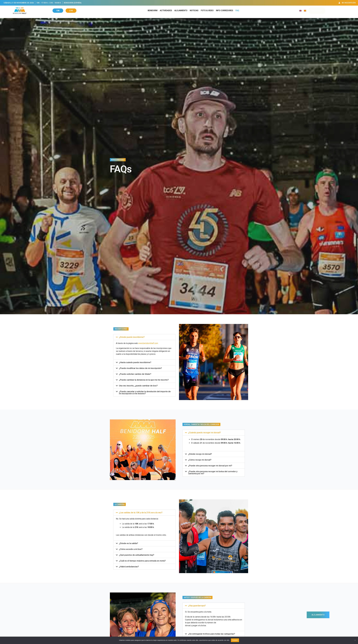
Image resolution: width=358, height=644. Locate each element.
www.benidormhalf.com (148, 343)
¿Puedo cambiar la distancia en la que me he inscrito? (144, 380)
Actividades (166, 10)
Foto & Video (207, 10)
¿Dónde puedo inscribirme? (132, 337)
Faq (237, 10)
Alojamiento (181, 10)
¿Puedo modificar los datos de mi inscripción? (140, 368)
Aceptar (235, 640)
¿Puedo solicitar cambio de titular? (135, 374)
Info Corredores (225, 10)
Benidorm (153, 10)
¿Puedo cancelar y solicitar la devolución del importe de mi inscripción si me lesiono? (145, 392)
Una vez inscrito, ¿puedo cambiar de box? (138, 386)
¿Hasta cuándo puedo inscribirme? (135, 362)
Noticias (194, 10)
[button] (144, 337)
